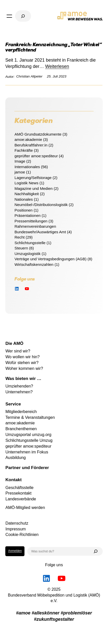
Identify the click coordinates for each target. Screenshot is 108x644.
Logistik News (26, 183)
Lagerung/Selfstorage (33, 178)
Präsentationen (27, 215)
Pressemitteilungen (31, 221)
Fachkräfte (24, 150)
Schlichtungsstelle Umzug (29, 440)
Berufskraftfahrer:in (31, 145)
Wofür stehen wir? (22, 363)
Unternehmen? (19, 392)
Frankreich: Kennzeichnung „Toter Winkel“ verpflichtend (53, 48)
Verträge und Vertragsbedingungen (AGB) (50, 259)
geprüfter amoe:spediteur (36, 156)
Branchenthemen (21, 429)
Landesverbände (21, 499)
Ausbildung (16, 457)
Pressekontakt (18, 493)
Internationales (27, 167)
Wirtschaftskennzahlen (34, 264)
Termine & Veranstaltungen (30, 417)
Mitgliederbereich (21, 411)
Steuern (21, 248)
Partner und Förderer (27, 468)
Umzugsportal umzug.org (28, 434)
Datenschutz (17, 523)
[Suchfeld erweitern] (23, 16)
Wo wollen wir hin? (22, 357)
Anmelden (15, 551)
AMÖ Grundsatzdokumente (38, 134)
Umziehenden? (19, 386)
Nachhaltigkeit (26, 194)
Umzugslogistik (27, 254)
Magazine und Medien (33, 188)
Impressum (16, 529)
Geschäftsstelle (19, 487)
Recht (19, 237)
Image (20, 161)
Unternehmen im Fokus (27, 452)
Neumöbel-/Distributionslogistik (41, 205)
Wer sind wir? (18, 351)
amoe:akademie (28, 139)
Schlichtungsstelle (30, 243)
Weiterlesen (57, 66)
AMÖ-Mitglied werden (25, 507)
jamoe (20, 172)
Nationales (24, 199)
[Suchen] (96, 551)
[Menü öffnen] (9, 16)
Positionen (23, 210)
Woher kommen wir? (24, 368)
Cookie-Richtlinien (22, 534)
